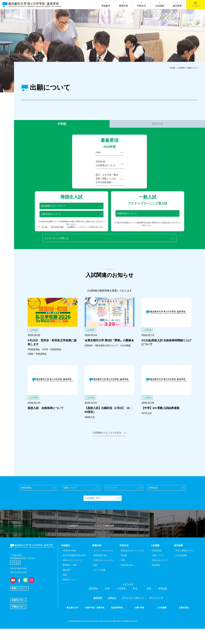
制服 (65, 587)
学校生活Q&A (127, 577)
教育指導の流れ (101, 567)
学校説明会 (38, 500)
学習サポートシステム (103, 572)
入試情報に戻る (102, 510)
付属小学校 (139, 620)
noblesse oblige (69, 563)
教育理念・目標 (69, 577)
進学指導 (177, 6)
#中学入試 (147, 425)
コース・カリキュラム (103, 563)
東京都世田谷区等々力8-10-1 (25, 574)
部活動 (124, 567)
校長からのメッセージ (72, 572)
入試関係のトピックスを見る (109, 444)
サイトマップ (156, 610)
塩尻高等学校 (117, 620)
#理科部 (89, 356)
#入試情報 (90, 361)
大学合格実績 (181, 567)
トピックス (124, 500)
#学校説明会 (35, 360)
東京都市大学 (72, 620)
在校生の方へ (18, 615)
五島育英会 (184, 620)
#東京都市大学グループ (109, 356)
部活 (135, 601)
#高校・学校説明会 (38, 365)
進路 (149, 601)
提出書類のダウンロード (72, 214)
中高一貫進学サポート (185, 563)
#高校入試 (90, 428)
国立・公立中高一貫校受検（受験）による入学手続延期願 (109, 185)
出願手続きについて (72, 223)
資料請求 (120, 538)
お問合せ (84, 538)
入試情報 (159, 6)
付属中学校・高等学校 (95, 621)
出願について (81, 500)
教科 (96, 577)
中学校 (62, 126)
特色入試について (160, 572)
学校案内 (106, 6)
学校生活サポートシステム (133, 563)
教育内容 (124, 6)
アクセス (16, 579)
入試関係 (121, 601)
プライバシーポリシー (133, 610)
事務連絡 (163, 601)
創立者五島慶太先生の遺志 (74, 567)
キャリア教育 (100, 582)
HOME (173, 68)
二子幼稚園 (161, 620)
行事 (123, 572)
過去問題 (156, 577)
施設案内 (67, 582)
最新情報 (93, 601)
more (109, 156)
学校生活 (141, 6)
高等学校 (157, 126)
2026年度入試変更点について (109, 169)
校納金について (69, 592)
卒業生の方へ (18, 622)
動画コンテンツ (19, 600)
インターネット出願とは (110, 248)
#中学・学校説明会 (55, 360)
